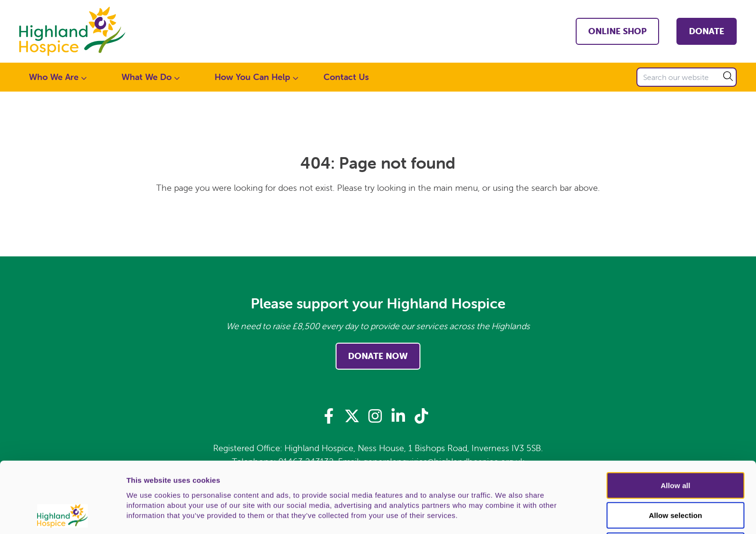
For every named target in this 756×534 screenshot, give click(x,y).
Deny (675, 479)
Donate (707, 31)
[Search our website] (687, 77)
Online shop (617, 31)
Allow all (675, 419)
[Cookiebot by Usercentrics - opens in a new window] (62, 515)
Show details (506, 515)
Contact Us (346, 77)
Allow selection (676, 449)
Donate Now (378, 356)
